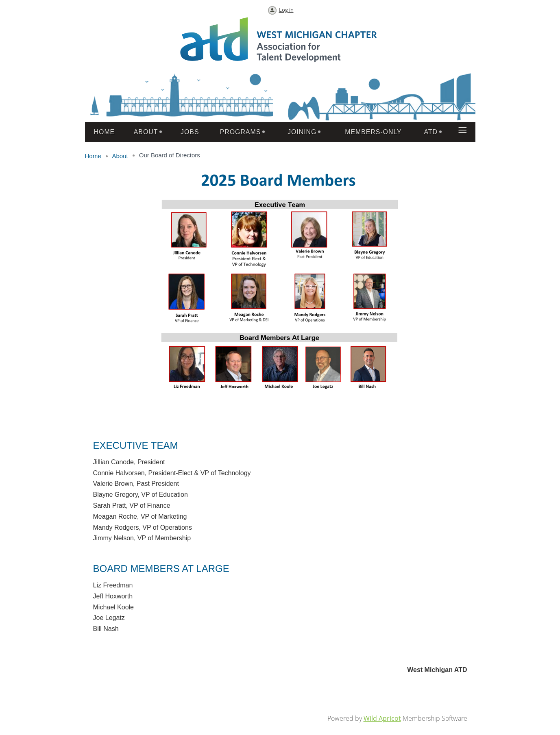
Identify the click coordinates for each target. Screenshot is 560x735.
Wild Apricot (382, 718)
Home (93, 156)
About (120, 156)
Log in (286, 10)
